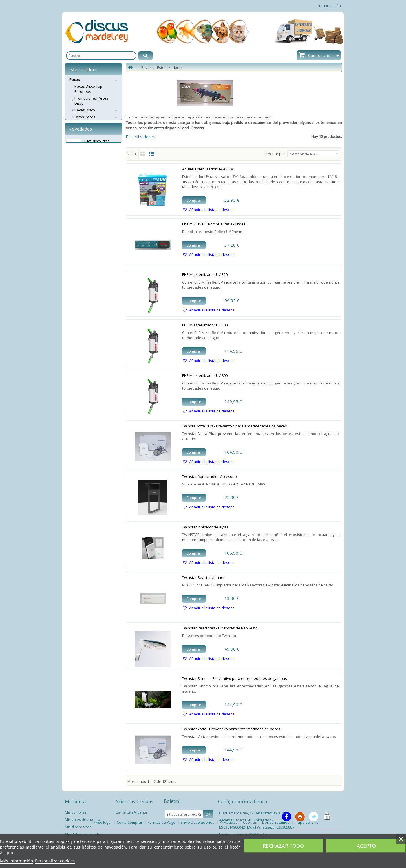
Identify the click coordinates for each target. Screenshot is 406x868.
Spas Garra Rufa (89, 318)
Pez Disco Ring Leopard (97, 371)
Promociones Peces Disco (91, 101)
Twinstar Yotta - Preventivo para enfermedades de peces (231, 729)
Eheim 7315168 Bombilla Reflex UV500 (214, 224)
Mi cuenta (75, 801)
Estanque (83, 298)
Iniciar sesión (330, 6)
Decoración (84, 212)
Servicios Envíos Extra (88, 339)
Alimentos (83, 184)
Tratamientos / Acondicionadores (90, 268)
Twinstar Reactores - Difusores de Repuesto (220, 628)
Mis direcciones (78, 827)
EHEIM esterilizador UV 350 (205, 274)
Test (78, 252)
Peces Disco (85, 110)
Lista (152, 154)
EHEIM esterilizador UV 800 (205, 375)
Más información (16, 861)
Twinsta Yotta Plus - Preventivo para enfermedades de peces (235, 426)
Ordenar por (274, 154)
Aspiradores (85, 191)
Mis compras (76, 812)
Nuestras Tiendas (134, 801)
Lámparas (83, 245)
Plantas (81, 284)
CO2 (78, 198)
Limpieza (82, 278)
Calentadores (86, 151)
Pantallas (82, 239)
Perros (75, 325)
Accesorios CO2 (88, 205)
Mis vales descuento (82, 819)
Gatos (75, 332)
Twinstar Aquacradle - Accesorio (209, 476)
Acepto (366, 846)
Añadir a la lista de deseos (211, 210)
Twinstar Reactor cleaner (203, 577)
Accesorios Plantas (91, 291)
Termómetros (86, 259)
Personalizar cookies (55, 861)
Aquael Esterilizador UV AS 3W (208, 169)
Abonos (81, 178)
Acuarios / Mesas (89, 124)
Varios (80, 305)
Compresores (86, 164)
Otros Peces (85, 117)
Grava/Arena (86, 225)
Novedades (80, 356)
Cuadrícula (143, 154)
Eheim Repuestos (89, 137)
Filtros (80, 130)
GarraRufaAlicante (131, 812)
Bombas (81, 157)
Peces (75, 80)
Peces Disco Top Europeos (88, 89)
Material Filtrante (89, 144)
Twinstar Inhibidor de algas (205, 527)
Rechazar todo (283, 846)
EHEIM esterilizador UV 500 (205, 325)
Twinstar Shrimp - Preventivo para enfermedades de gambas (235, 678)
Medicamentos (87, 232)
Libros (80, 311)
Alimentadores (87, 171)
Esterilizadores (87, 218)
